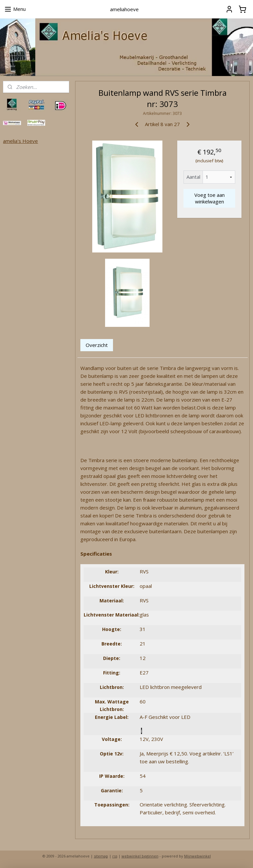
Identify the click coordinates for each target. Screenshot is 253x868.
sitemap (101, 856)
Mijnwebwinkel (197, 856)
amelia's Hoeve (20, 141)
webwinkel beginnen (140, 856)
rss (115, 856)
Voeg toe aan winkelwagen (210, 198)
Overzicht (97, 345)
